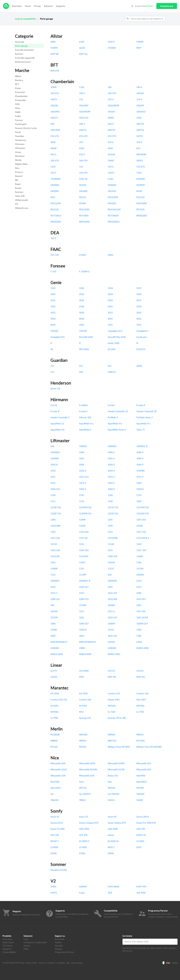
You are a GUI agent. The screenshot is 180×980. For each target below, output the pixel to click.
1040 (82, 452)
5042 (82, 325)
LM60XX (55, 648)
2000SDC (55, 581)
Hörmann (20, 144)
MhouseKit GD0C (87, 763)
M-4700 (83, 706)
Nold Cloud (8, 942)
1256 (82, 544)
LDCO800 (84, 671)
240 (52, 124)
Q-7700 (140, 712)
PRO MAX (84, 349)
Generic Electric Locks (26, 128)
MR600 (111, 735)
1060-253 (55, 489)
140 (110, 87)
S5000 (54, 853)
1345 (53, 562)
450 (138, 148)
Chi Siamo (7, 946)
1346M (54, 569)
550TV (111, 173)
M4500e (112, 706)
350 (81, 142)
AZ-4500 (55, 694)
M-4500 (54, 706)
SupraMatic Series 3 (117, 430)
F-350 (53, 272)
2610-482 (112, 599)
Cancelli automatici (24, 50)
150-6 (111, 99)
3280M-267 (142, 624)
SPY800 (140, 788)
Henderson (21, 140)
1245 (110, 520)
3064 (53, 319)
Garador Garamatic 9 (60, 417)
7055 (139, 325)
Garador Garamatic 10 (118, 411)
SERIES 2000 (142, 648)
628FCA (112, 372)
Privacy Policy (31, 963)
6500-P (111, 42)
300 (52, 605)
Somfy (18, 188)
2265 (82, 593)
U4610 (111, 800)
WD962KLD (114, 222)
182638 (54, 106)
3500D (54, 630)
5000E (111, 161)
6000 (53, 42)
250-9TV (112, 136)
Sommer (19, 192)
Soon (81, 782)
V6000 (140, 800)
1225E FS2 (113, 514)
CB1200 (83, 331)
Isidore (111, 835)
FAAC (18, 112)
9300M (140, 42)
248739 (111, 130)
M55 (81, 712)
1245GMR (55, 526)
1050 (53, 471)
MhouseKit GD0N (116, 763)
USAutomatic (22, 200)
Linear (18, 152)
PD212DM (56, 203)
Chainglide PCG (58, 337)
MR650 (140, 735)
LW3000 (83, 191)
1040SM (55, 458)
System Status (77, 963)
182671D (84, 118)
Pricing (37, 6)
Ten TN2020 (113, 794)
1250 (53, 532)
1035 (139, 288)
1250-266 (84, 532)
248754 (140, 130)
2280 (139, 593)
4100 (82, 148)
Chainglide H (142, 331)
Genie (18, 132)
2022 (82, 294)
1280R (140, 556)
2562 (53, 306)
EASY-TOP (141, 887)
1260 (139, 544)
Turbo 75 (141, 430)
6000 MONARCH (59, 642)
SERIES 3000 (57, 654)
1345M (111, 562)
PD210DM (113, 197)
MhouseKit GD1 (144, 763)
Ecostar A (141, 405)
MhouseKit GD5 (144, 770)
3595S (111, 630)
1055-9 (140, 477)
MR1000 (83, 735)
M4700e (140, 706)
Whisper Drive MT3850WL (149, 747)
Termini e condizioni (47, 963)
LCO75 (54, 671)
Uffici (26, 949)
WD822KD (142, 216)
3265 (82, 617)
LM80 (82, 648)
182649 (140, 106)
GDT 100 (55, 835)
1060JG (140, 489)
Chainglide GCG (115, 331)
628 (81, 372)
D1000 (82, 255)
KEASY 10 (141, 835)
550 (81, 167)
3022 (110, 306)
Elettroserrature (23, 62)
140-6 (139, 87)
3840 (53, 636)
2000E (111, 118)
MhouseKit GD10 (59, 770)
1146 (110, 495)
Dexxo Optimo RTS (117, 823)
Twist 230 (20, 196)
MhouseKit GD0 (58, 763)
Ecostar (111, 405)
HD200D (141, 179)
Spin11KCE (56, 788)
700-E (53, 238)
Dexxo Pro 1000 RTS (146, 823)
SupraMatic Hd (57, 430)
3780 (139, 630)
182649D (55, 112)
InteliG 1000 (114, 343)
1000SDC (112, 446)
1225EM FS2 (143, 514)
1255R (54, 544)
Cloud (28, 6)
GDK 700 (141, 829)
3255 (82, 611)
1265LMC (55, 556)
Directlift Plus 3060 (117, 337)
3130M (83, 605)
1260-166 (55, 550)
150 (81, 99)
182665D (141, 112)
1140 (53, 495)
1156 (82, 501)
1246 (110, 526)
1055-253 (84, 477)
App (68, 963)
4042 (110, 319)
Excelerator (142, 337)
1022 (53, 288)
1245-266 (141, 520)
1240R (82, 520)
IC (80, 343)
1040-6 (111, 452)
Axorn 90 (112, 817)
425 (110, 366)
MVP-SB (54, 54)
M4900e (55, 712)
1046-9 (140, 465)
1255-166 (141, 532)
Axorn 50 (55, 817)
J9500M (112, 48)
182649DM (85, 112)
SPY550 (83, 788)
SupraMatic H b (115, 424)
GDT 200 (83, 835)
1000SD (83, 446)
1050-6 (83, 471)
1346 (139, 562)
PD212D (140, 197)
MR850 (83, 741)
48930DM (141, 154)
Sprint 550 (55, 389)
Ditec (18, 108)
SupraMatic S (85, 430)
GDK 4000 (113, 829)
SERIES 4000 (85, 654)
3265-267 (112, 617)
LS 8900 (54, 847)
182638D (84, 106)
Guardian (19, 136)
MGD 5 (111, 847)
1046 (82, 465)
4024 (82, 319)
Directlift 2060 (86, 337)
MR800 (54, 741)
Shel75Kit (55, 782)
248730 (140, 124)
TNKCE (82, 800)
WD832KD (56, 222)
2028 (139, 294)
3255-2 (111, 611)
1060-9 (111, 489)
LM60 (139, 642)
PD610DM (141, 203)
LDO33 (111, 671)
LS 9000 (83, 847)
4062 (139, 319)
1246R (140, 526)
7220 (139, 173)
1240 (53, 520)
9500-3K (83, 179)
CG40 (110, 179)
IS (137, 343)
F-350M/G (84, 272)
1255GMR (113, 538)
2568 (82, 306)
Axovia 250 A (57, 823)
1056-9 (111, 483)
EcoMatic (83, 405)
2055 (139, 300)
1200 (139, 501)
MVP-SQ (83, 54)
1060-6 (83, 489)
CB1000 (54, 331)
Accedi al (142, 6)
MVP (139, 48)
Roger (18, 184)
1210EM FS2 (85, 507)
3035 (53, 313)
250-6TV (55, 136)
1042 (53, 294)
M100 (139, 191)
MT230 (54, 747)
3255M (54, 617)
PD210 (82, 197)
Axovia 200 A (143, 817)
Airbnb (27, 946)
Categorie (24, 36)
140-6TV (55, 93)
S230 (139, 847)
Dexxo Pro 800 (57, 829)
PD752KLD (56, 216)
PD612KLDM (114, 209)
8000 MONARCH (87, 642)
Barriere (19, 54)
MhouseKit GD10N (88, 770)
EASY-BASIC (114, 887)
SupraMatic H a (86, 424)
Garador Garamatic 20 (146, 411)
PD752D (140, 209)
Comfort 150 (114, 694)
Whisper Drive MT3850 (119, 747)
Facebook (59, 939)
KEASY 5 (55, 841)
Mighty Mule (21, 164)
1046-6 (111, 465)
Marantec (20, 156)
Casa (26, 939)
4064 (53, 325)
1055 (53, 477)
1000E (54, 87)
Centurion (20, 92)
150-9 (139, 99)
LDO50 (140, 671)
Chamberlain (21, 96)
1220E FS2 (56, 514)
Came (18, 88)
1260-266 (84, 550)
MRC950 (112, 741)
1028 (110, 288)
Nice (17, 168)
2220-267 (84, 587)
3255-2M (141, 611)
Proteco (19, 172)
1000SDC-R (142, 446)
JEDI (110, 893)
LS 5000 (140, 841)
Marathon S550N (58, 870)
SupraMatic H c (143, 424)
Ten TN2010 (85, 794)
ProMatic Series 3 (144, 417)
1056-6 (83, 483)
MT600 (83, 747)
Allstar (18, 76)
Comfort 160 (142, 694)
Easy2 (82, 893)
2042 (110, 300)
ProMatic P (113, 417)
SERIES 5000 (114, 654)
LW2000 (55, 191)
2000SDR (112, 581)
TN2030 (54, 800)
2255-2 (54, 593)
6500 (82, 42)
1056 (53, 483)
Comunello (20, 100)
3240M (111, 605)
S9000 (111, 853)
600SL (139, 366)
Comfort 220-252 (59, 700)
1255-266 (55, 538)
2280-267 (55, 599)
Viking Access (22, 208)
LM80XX (112, 648)
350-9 (139, 142)
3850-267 (112, 636)
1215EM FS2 (143, 507)
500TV (140, 161)
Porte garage (21, 46)
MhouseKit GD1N (116, 770)
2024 (110, 294)
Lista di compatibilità (25, 19)
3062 (139, 313)
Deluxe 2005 (114, 700)
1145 (82, 495)
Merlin (18, 160)
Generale (20, 42)
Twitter (58, 942)
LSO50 (54, 677)
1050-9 (111, 471)
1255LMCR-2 (143, 538)
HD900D (141, 185)
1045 (82, 458)
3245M (54, 611)
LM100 (111, 642)
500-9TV (83, 161)
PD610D (112, 203)
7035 (110, 325)
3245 (139, 605)
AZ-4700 (83, 694)
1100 (82, 87)
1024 (82, 288)
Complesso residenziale (35, 942)
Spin (110, 782)
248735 (83, 130)
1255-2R (83, 538)
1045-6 (111, 458)
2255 (139, 587)
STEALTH (141, 349)
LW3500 (112, 191)
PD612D (55, 209)
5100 (53, 167)
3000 (53, 142)
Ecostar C (83, 411)
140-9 (82, 93)
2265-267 (112, 593)
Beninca (19, 80)
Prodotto (7, 936)
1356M (83, 575)
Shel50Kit (141, 776)
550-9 (53, 173)
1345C (82, 562)
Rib (17, 180)
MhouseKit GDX (87, 776)
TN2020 (140, 794)
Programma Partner (65, 952)
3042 (82, 313)
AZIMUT (83, 887)
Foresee (19, 120)
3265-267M (142, 617)
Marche (22, 70)
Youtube (59, 946)
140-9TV (112, 93)
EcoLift (54, 405)
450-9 (82, 154)
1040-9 (140, 452)
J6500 (82, 48)
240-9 (111, 124)
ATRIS (53, 887)
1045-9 (140, 458)
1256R (111, 544)
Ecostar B (55, 411)
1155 (53, 501)
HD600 (83, 185)
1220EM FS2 (85, 514)
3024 (139, 306)
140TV (54, 99)
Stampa (58, 949)
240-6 (82, 124)
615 (52, 372)
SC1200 (111, 349)
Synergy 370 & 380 (117, 718)
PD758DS (84, 216)
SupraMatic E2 (57, 424)
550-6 (111, 167)
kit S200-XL (113, 841)
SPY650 (111, 788)
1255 (110, 532)
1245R (82, 526)
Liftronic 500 (85, 417)
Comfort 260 (85, 700)
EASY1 (54, 893)
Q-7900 (54, 718)
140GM (140, 93)
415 (81, 366)
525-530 (55, 255)
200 (110, 575)
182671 (54, 118)
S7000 (82, 853)
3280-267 (84, 624)
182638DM (113, 106)
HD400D (55, 185)
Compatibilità (9, 952)
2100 (139, 118)
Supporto (60, 6)
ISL (52, 349)
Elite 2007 (141, 700)
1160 (110, 501)
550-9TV (83, 173)
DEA (17, 104)
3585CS (83, 630)
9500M (54, 48)
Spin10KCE (142, 782)
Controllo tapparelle (25, 58)
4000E (54, 148)
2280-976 (84, 599)
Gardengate (21, 124)
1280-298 (112, 556)
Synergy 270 (85, 718)
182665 (111, 112)
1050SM (140, 471)
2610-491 (141, 599)
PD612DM (84, 209)
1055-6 (111, 477)
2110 (139, 581)
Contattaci (61, 963)
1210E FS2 (56, 507)
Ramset (19, 176)
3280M (111, 624)
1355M (140, 569)
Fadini (18, 116)
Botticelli (55, 71)
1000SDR (55, 452)
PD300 (82, 203)
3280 (53, 624)
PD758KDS (113, 216)
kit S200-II (84, 841)
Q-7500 (111, 712)
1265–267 (141, 550)
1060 (139, 483)
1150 (139, 495)
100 (52, 446)
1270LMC (84, 556)
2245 (110, 587)
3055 (110, 313)
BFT (17, 84)
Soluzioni (48, 6)
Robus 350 (113, 776)
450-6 (53, 154)
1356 (53, 575)
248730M (55, 130)
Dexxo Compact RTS (89, 823)
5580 (139, 636)
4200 (110, 148)
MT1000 (140, 741)
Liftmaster (20, 148)
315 (52, 366)
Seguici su (60, 936)
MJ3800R (55, 735)
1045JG (54, 465)
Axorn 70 (83, 817)
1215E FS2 (113, 507)
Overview (17, 6)
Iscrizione (127, 936)
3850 (82, 636)
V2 (16, 204)
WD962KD (84, 222)
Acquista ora (167, 6)
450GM (111, 154)
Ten (52, 794)
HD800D (112, 185)
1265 (110, 550)
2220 (53, 587)
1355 (82, 569)
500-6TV (55, 161)
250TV (140, 136)
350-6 (111, 142)
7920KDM (55, 179)
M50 (53, 197)
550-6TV (141, 167)
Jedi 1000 (141, 893)
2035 (53, 300)
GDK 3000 (84, 829)
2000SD (140, 575)
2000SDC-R (85, 581)
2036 (82, 300)
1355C (111, 569)
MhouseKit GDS (58, 776)
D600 (110, 255)
